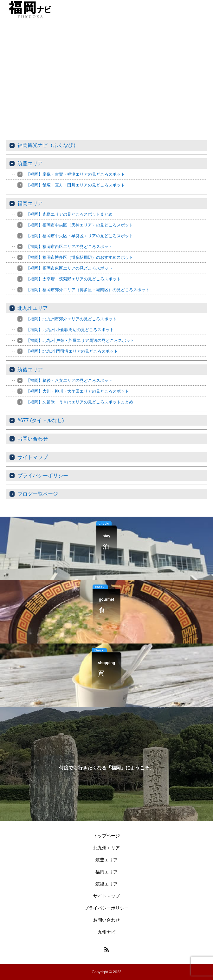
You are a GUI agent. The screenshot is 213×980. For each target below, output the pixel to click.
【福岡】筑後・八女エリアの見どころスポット (69, 380)
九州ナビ (106, 932)
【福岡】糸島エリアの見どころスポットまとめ (69, 214)
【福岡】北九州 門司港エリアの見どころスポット (72, 351)
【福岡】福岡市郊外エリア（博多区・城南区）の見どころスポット (88, 290)
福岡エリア (30, 203)
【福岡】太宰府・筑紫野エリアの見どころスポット (73, 279)
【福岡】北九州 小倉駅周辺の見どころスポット (70, 330)
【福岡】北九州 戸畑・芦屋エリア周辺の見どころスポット (80, 340)
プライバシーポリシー (43, 476)
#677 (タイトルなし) (41, 420)
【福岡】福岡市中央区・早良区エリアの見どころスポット (80, 236)
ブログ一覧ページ (38, 494)
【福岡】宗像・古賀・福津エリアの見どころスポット (75, 174)
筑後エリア (30, 370)
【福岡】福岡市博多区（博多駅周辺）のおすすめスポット (80, 257)
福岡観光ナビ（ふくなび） (48, 145)
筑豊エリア (30, 163)
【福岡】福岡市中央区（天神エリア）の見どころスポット (80, 225)
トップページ (106, 836)
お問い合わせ (33, 439)
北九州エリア (33, 308)
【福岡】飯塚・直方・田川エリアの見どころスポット (75, 185)
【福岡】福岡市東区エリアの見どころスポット (69, 268)
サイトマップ (33, 457)
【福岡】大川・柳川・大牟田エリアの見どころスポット (77, 391)
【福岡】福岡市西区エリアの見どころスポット (69, 247)
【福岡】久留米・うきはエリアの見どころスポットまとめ (80, 402)
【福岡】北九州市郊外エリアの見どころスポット (71, 319)
